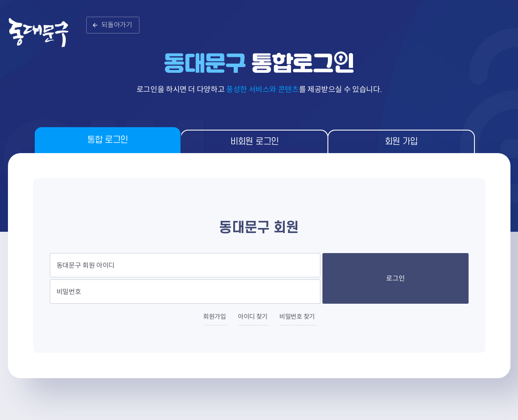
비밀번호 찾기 (297, 316)
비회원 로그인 (255, 142)
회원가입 (215, 316)
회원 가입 (401, 142)
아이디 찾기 (253, 316)
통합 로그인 (107, 140)
